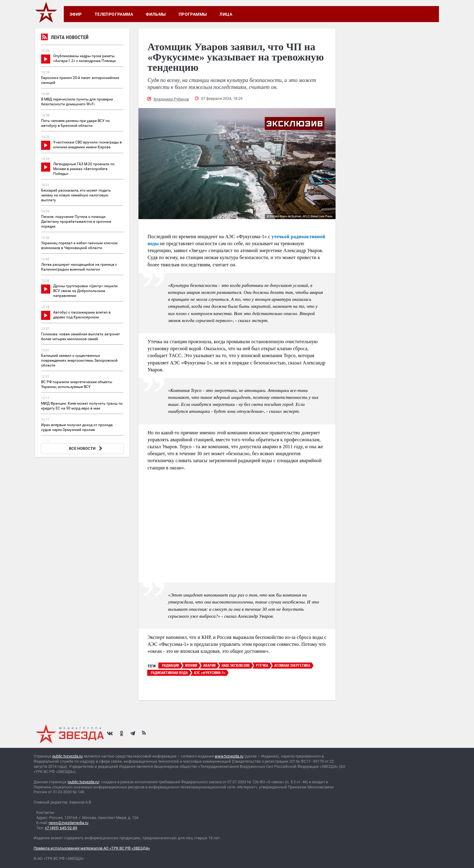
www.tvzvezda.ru (229, 756)
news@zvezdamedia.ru (68, 823)
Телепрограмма (114, 14)
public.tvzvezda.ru (67, 756)
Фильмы (156, 14)
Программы (193, 14)
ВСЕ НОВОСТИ (86, 448)
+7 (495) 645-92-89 (61, 828)
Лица (226, 14)
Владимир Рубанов (171, 99)
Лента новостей (65, 38)
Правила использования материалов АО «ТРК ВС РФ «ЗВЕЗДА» (92, 848)
